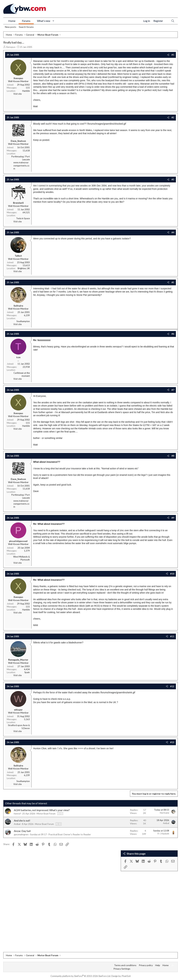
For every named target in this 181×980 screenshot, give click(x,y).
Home (12, 21)
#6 (173, 334)
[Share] (168, 55)
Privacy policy (146, 965)
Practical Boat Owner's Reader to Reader (70, 834)
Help (158, 965)
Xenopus (11, 47)
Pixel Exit (126, 976)
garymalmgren (21, 834)
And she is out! (22, 820)
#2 (173, 117)
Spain (27, 672)
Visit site (18, 94)
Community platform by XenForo (81, 976)
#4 (173, 232)
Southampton (23, 321)
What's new (44, 21)
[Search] (173, 21)
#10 (172, 574)
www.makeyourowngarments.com (21, 165)
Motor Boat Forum (46, 813)
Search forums (26, 27)
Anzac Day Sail (22, 831)
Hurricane (164, 813)
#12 (172, 686)
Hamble (26, 91)
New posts (11, 27)
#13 (172, 742)
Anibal (17, 824)
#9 (173, 518)
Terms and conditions (125, 965)
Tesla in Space (23, 218)
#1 (173, 55)
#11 (172, 636)
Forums (26, 21)
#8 (173, 456)
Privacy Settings (122, 969)
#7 (173, 390)
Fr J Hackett (163, 834)
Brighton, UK (24, 268)
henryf (17, 813)
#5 (173, 282)
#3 (173, 179)
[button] (53, 21)
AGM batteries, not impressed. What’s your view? (42, 810)
